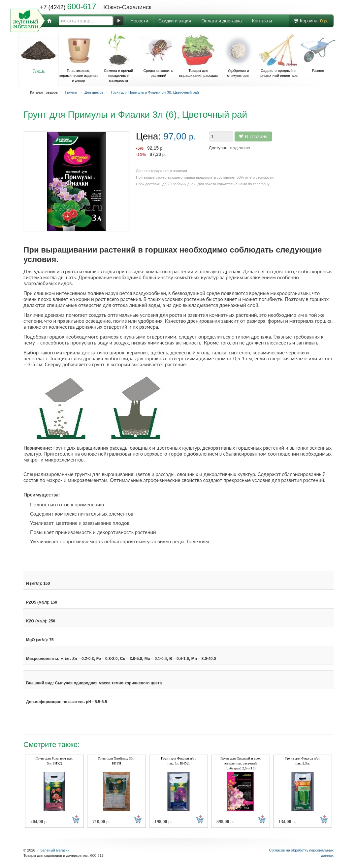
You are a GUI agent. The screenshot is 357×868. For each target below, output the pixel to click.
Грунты (39, 53)
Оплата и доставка (221, 21)
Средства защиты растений (158, 56)
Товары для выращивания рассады (198, 56)
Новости (139, 21)
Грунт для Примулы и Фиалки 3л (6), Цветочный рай (155, 92)
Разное (318, 53)
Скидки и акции (175, 21)
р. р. (151, 151)
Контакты (262, 21)
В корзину (253, 136)
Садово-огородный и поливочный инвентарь (278, 56)
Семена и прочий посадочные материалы (118, 58)
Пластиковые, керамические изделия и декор (79, 58)
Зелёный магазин (55, 850)
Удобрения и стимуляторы (238, 56)
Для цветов (94, 92)
